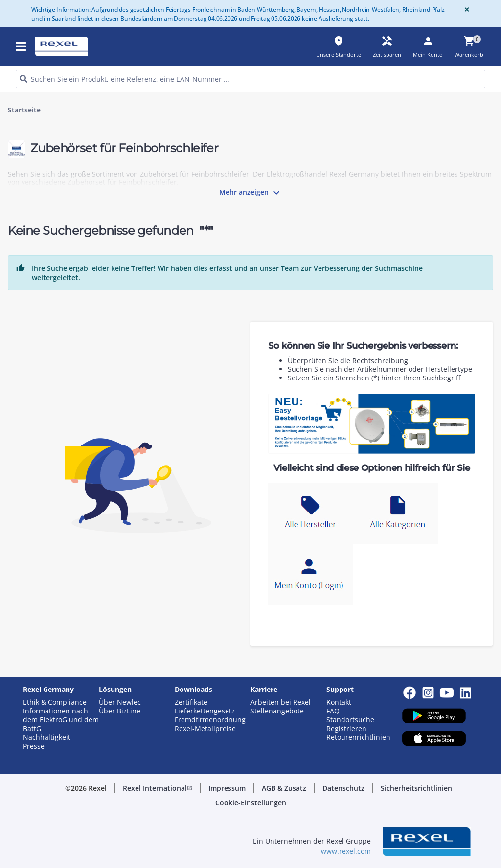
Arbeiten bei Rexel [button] (281, 702)
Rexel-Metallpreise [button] (205, 729)
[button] (158, 788)
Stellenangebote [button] (277, 711)
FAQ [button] (333, 711)
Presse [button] (34, 746)
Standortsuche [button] (350, 720)
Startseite (24, 110)
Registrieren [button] (346, 729)
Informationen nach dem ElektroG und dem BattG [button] (61, 720)
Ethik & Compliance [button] (55, 702)
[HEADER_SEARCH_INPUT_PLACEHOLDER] (250, 79)
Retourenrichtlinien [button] (358, 737)
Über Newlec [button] (120, 702)
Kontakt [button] (339, 702)
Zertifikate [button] (191, 702)
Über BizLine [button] (120, 711)
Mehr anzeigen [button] (251, 193)
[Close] (465, 10)
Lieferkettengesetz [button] (205, 711)
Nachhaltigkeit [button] (47, 737)
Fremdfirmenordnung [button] (210, 720)
